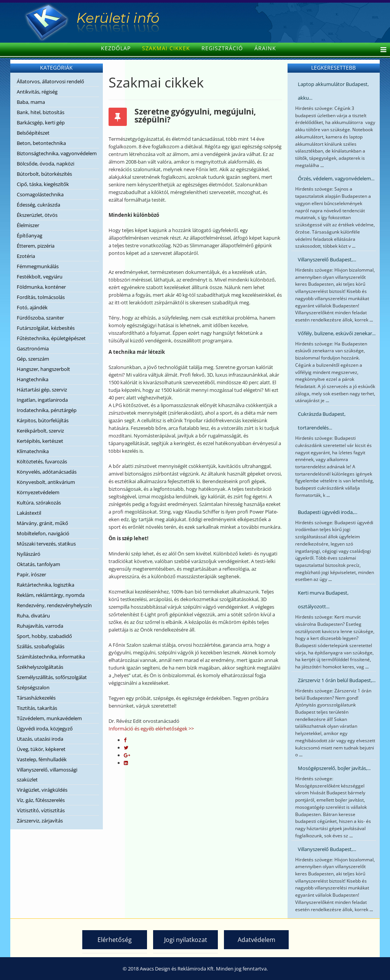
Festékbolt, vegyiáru (40, 277)
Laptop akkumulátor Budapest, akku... (333, 91)
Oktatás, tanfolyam (38, 564)
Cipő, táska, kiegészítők (43, 184)
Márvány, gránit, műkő (42, 523)
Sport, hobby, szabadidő (44, 636)
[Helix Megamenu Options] (381, 50)
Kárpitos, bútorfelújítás (43, 420)
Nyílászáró (29, 554)
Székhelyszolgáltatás (40, 667)
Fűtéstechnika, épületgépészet (51, 338)
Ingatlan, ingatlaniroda (42, 400)
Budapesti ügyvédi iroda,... (328, 512)
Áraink (265, 48)
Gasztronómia (33, 348)
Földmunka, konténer (41, 287)
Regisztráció (222, 48)
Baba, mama (31, 102)
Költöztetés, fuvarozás (42, 461)
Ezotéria (26, 256)
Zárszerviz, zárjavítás (40, 821)
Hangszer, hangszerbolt (43, 369)
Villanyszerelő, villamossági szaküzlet (47, 775)
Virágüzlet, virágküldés (42, 790)
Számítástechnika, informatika (51, 657)
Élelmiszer (28, 225)
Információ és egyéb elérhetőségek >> (151, 729)
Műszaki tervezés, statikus (46, 544)
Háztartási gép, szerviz (42, 390)
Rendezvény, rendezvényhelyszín (54, 605)
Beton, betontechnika (41, 143)
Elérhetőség (115, 940)
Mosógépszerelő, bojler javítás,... (334, 768)
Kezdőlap (116, 48)
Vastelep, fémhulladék (42, 759)
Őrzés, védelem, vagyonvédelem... (336, 178)
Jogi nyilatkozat (186, 940)
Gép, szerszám (33, 359)
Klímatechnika (33, 451)
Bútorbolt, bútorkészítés (44, 174)
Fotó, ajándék (32, 307)
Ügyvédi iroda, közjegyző (45, 729)
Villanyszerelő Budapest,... (327, 259)
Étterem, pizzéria (36, 246)
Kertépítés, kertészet (40, 441)
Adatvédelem (257, 940)
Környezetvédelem (38, 492)
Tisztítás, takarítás (37, 708)
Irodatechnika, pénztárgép (47, 410)
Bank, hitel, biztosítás (41, 112)
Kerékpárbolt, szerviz (40, 431)
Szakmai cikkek (166, 48)
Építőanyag (30, 235)
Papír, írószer (31, 574)
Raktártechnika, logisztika (46, 585)
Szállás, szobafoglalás (41, 646)
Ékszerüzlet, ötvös (37, 215)
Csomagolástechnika (40, 194)
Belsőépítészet (33, 133)
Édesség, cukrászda (38, 205)
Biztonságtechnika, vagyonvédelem (57, 153)
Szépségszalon (33, 687)
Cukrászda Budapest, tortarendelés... (322, 421)
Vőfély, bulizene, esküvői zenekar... (337, 333)
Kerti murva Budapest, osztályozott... (323, 600)
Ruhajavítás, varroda (40, 626)
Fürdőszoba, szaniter (40, 318)
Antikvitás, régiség (37, 92)
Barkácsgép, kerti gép (41, 123)
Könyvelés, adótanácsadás (47, 472)
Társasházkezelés (36, 698)
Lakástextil (29, 513)
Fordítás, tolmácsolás (41, 297)
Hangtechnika (33, 379)
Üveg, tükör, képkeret (41, 749)
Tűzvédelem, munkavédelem (49, 718)
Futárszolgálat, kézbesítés (46, 328)
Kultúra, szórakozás (39, 503)
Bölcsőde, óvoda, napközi (46, 164)
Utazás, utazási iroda (40, 739)
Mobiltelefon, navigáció (43, 533)
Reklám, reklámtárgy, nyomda (51, 595)
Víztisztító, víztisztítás (41, 810)
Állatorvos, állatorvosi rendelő (50, 81)
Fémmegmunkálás (38, 266)
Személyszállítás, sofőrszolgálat (52, 677)
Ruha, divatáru (33, 616)
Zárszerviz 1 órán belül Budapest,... (337, 680)
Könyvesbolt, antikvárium (46, 482)
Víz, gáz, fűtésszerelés (41, 800)
